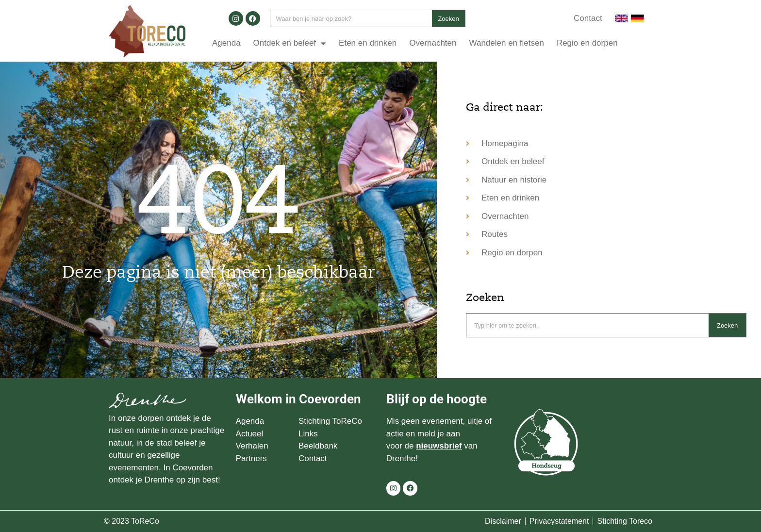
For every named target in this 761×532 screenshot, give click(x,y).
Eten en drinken (368, 43)
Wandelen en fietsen (507, 43)
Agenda (226, 43)
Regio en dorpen (587, 43)
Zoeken (448, 19)
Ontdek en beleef (290, 43)
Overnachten (433, 43)
